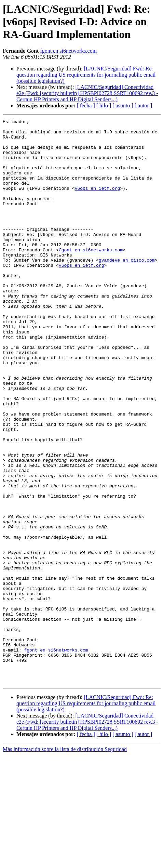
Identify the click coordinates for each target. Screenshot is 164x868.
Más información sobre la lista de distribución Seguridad (65, 862)
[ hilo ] (104, 106)
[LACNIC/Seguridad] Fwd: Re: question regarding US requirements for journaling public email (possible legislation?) (86, 75)
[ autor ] (143, 106)
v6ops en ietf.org (98, 202)
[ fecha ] (86, 106)
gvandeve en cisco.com (127, 289)
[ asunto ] (123, 106)
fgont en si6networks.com (68, 51)
